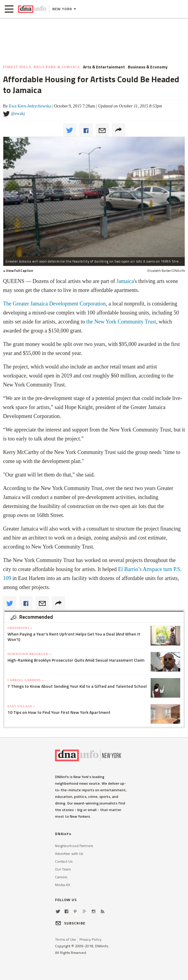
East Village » (21, 706)
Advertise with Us (69, 854)
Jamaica (125, 281)
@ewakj (18, 114)
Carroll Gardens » (26, 680)
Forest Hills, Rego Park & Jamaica (42, 67)
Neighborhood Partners (74, 846)
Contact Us (64, 861)
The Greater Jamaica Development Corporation (54, 304)
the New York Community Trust (121, 322)
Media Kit (63, 885)
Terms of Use (66, 939)
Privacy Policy (90, 939)
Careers (61, 877)
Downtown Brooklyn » (29, 654)
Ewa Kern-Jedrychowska (30, 106)
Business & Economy (148, 67)
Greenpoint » (20, 628)
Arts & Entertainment (104, 67)
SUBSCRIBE (70, 923)
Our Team (63, 869)
